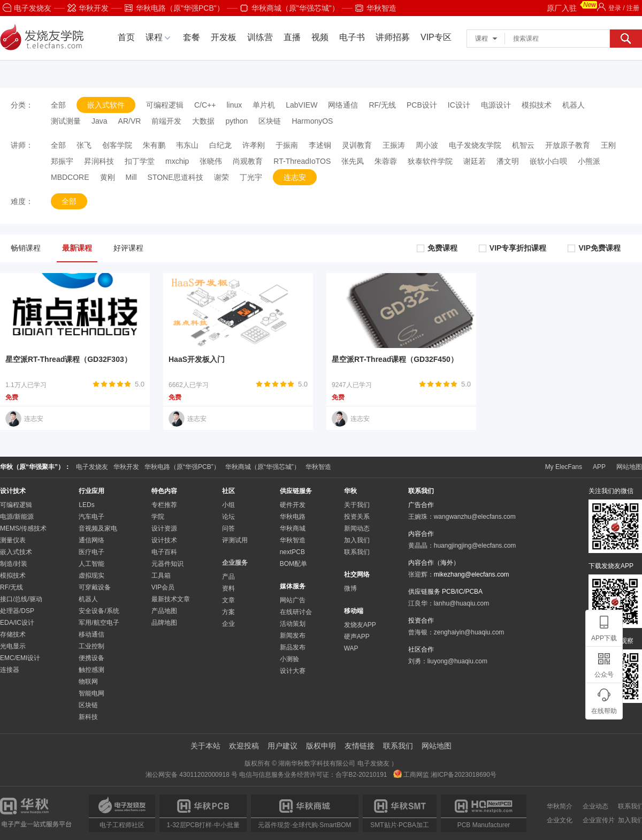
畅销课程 (26, 248)
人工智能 (91, 564)
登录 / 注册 (618, 8)
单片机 (264, 105)
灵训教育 (357, 145)
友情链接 (360, 746)
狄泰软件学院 (430, 161)
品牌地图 (164, 623)
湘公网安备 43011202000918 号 (192, 775)
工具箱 (161, 576)
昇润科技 (99, 161)
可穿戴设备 (95, 587)
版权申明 (321, 746)
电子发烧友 (27, 8)
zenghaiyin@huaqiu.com (469, 632)
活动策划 (293, 624)
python (236, 121)
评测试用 (235, 540)
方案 (228, 612)
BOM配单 (293, 564)
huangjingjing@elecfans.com (475, 546)
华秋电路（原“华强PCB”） (182, 467)
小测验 (289, 659)
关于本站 (205, 746)
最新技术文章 (171, 599)
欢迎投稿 (244, 746)
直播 (292, 37)
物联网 (88, 682)
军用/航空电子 (99, 623)
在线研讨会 (296, 612)
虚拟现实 (91, 576)
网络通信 (343, 105)
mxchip (177, 161)
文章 (228, 600)
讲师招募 (393, 37)
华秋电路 (293, 517)
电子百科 (164, 552)
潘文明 (508, 161)
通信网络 (91, 540)
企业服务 (235, 563)
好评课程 (128, 248)
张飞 (84, 145)
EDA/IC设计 (17, 623)
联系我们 (357, 552)
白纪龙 (220, 145)
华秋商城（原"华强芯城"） (290, 8)
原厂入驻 (572, 7)
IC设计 (459, 105)
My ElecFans (564, 467)
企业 (228, 624)
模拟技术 (537, 105)
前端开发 (166, 121)
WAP (351, 648)
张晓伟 (211, 161)
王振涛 (394, 145)
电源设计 (496, 105)
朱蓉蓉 (386, 161)
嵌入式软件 (106, 105)
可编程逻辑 (165, 105)
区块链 (270, 121)
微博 (350, 588)
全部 (58, 105)
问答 (228, 528)
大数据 (203, 121)
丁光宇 (251, 177)
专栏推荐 (164, 505)
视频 (320, 37)
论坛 (228, 517)
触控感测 (91, 670)
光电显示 (13, 646)
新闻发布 (293, 635)
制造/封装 (14, 564)
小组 (228, 505)
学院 (158, 517)
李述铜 (320, 145)
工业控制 (91, 646)
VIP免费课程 (594, 248)
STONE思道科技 (175, 177)
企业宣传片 (599, 820)
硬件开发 (293, 505)
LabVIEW (301, 105)
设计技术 (164, 540)
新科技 (88, 717)
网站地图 (629, 467)
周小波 (427, 145)
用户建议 (282, 746)
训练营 (260, 37)
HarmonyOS (312, 121)
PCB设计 (422, 105)
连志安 (295, 177)
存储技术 (13, 634)
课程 (154, 37)
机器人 (574, 105)
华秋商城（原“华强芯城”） (263, 467)
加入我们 (357, 540)
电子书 (352, 37)
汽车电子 (91, 517)
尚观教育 (248, 161)
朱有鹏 (154, 145)
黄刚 (108, 177)
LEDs (86, 505)
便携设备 (91, 658)
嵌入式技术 (16, 552)
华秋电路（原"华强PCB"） (174, 8)
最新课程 (77, 248)
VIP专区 (436, 37)
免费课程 (437, 248)
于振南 (287, 145)
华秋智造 (376, 8)
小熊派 (589, 161)
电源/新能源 (17, 517)
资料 (228, 588)
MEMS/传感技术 (23, 528)
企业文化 (560, 820)
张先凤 (353, 161)
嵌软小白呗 (548, 161)
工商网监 (412, 775)
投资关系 (357, 517)
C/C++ (205, 105)
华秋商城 (293, 528)
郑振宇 (62, 161)
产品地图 (164, 611)
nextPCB (292, 552)
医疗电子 (91, 552)
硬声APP (357, 637)
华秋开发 (88, 8)
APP (599, 467)
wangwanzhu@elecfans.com (475, 517)
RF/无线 (382, 105)
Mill (131, 177)
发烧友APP (360, 625)
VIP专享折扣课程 (513, 248)
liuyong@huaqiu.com (457, 661)
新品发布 (293, 647)
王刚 (608, 145)
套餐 (192, 37)
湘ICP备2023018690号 (464, 775)
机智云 (523, 145)
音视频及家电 (98, 528)
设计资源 (164, 528)
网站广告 (293, 600)
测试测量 (66, 121)
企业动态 (595, 806)
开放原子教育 (568, 145)
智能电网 (91, 693)
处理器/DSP (17, 611)
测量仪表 (13, 540)
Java (100, 121)
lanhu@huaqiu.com (462, 603)
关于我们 (357, 505)
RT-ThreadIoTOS (302, 161)
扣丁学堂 (140, 161)
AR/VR (130, 121)
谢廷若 (475, 161)
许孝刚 (254, 145)
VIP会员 (163, 587)
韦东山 (187, 145)
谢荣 (221, 177)
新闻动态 (357, 528)
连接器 (10, 670)
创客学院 (117, 145)
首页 (126, 37)
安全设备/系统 (99, 611)
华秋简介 (560, 806)
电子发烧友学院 (475, 145)
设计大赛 (293, 671)
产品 (228, 577)
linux (234, 105)
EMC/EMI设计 (20, 658)
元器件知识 (167, 564)
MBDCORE (70, 177)
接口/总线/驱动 (21, 599)
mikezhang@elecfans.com (472, 574)
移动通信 (91, 634)
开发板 (224, 37)
